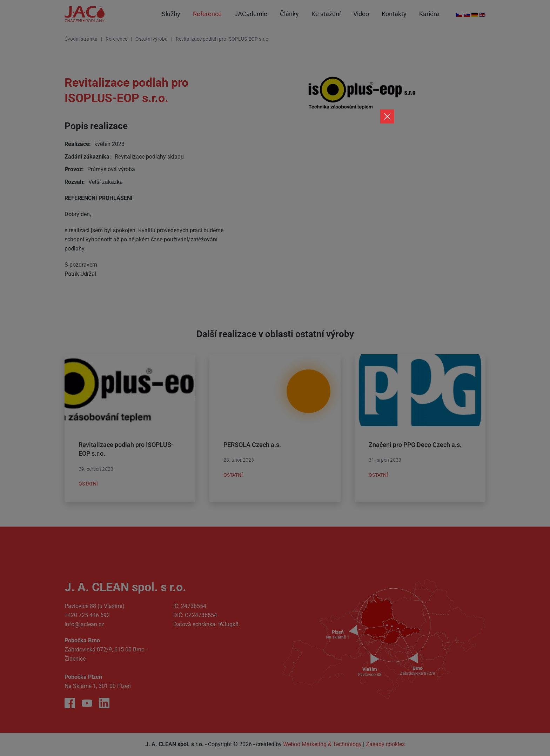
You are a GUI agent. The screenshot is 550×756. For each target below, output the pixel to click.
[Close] (387, 116)
